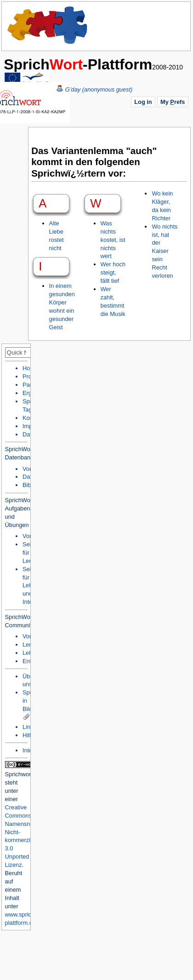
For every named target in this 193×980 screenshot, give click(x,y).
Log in (143, 102)
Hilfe (28, 735)
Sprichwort (19, 774)
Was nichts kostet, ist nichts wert (113, 240)
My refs (173, 102)
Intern (30, 750)
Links (29, 727)
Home (48, 25)
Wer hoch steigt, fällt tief (113, 272)
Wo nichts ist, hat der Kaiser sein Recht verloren (165, 251)
